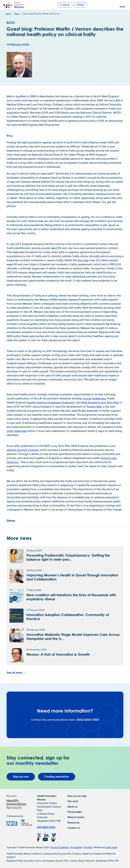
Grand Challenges (95, 398)
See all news (15, 673)
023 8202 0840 (46, 827)
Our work (73, 801)
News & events (76, 817)
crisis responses (17, 431)
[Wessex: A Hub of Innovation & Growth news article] (65, 655)
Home (8, 14)
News (17, 14)
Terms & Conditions (60, 847)
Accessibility (76, 847)
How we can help (77, 796)
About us (73, 807)
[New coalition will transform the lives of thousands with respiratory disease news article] (65, 596)
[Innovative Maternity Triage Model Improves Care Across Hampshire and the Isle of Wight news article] (65, 635)
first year (83, 260)
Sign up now (21, 777)
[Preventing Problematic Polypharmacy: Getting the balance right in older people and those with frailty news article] (65, 556)
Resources (73, 823)
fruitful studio (111, 847)
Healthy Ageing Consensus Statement (51, 403)
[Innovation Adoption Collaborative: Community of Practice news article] (65, 616)
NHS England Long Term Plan (100, 403)
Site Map (88, 847)
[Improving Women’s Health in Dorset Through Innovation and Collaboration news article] (65, 576)
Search (64, 5)
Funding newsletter (57, 777)
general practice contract (23, 450)
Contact (80, 5)
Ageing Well (94, 407)
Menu (123, 5)
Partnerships (75, 812)
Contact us (74, 828)
